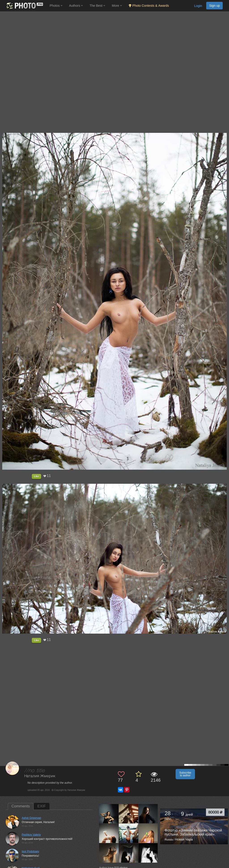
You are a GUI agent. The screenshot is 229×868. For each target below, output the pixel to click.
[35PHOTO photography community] (24, 6)
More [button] (117, 6)
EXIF (42, 806)
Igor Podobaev (30, 851)
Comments (21, 806)
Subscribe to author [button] (185, 774)
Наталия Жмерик (40, 776)
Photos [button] (56, 6)
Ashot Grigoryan (31, 818)
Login (198, 6)
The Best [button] (97, 6)
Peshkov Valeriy (31, 835)
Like (36, 476)
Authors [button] (76, 6)
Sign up (214, 6)
